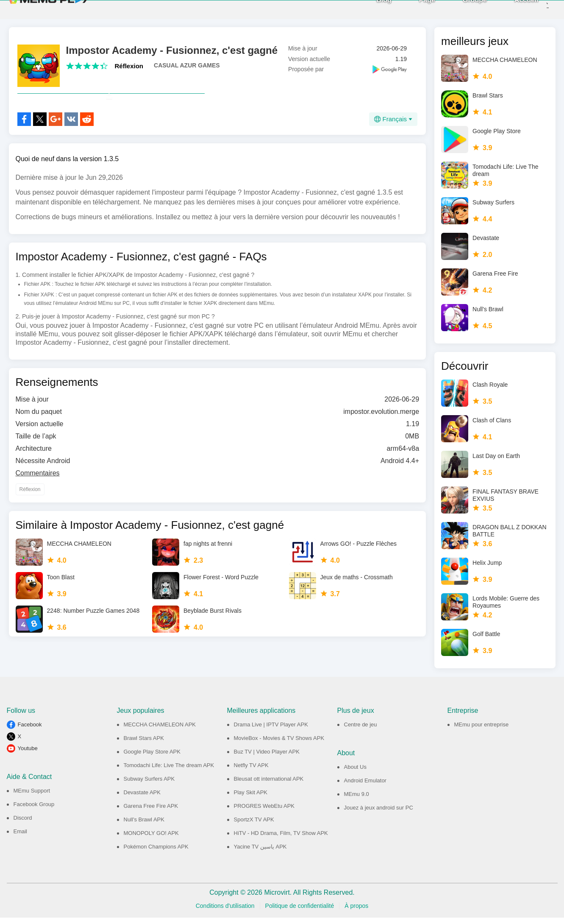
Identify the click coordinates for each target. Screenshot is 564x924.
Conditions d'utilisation (225, 912)
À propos (356, 912)
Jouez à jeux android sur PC (379, 814)
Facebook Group (34, 811)
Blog (370, 13)
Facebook (30, 731)
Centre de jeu (361, 731)
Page (413, 13)
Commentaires (38, 498)
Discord (23, 824)
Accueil (513, 13)
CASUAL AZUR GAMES (187, 72)
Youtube (28, 755)
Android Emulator (365, 787)
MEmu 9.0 (357, 800)
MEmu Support (32, 797)
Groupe (461, 13)
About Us (355, 773)
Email (21, 838)
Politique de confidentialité (300, 912)
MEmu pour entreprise (482, 731)
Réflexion (129, 72)
